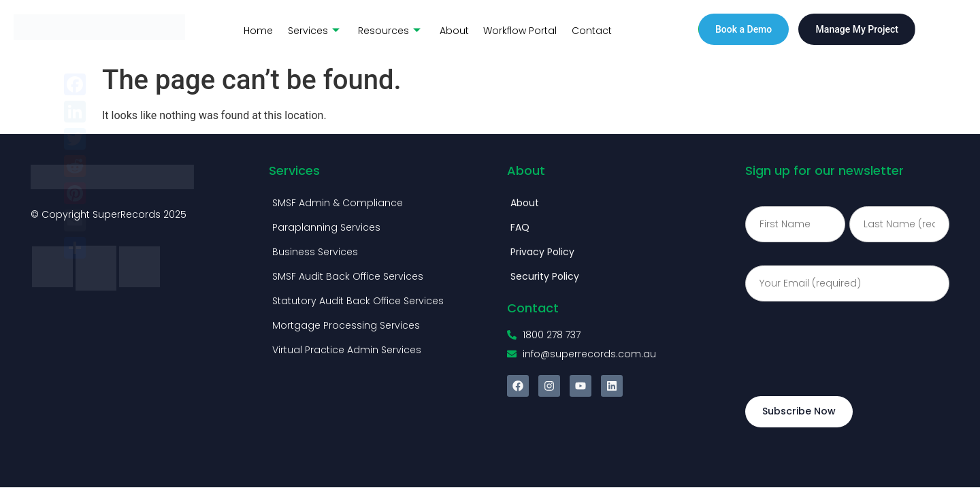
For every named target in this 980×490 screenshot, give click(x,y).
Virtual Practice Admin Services (347, 350)
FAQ (520, 227)
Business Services (315, 252)
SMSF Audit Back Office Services (348, 276)
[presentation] (849, 345)
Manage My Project (857, 29)
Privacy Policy (542, 252)
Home (257, 29)
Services (311, 29)
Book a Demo (744, 29)
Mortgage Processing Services (346, 325)
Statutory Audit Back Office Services (358, 301)
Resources (386, 29)
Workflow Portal (514, 29)
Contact (585, 29)
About (450, 29)
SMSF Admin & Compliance (338, 203)
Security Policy (545, 276)
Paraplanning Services (326, 227)
